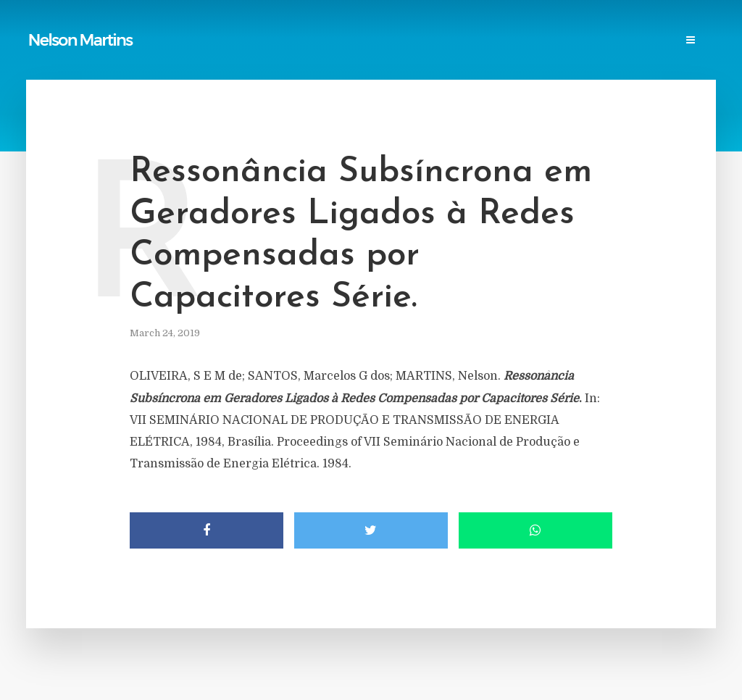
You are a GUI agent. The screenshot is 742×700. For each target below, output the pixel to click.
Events (574, 26)
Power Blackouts (304, 26)
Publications (112, 26)
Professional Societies (420, 26)
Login (50, 55)
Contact (630, 26)
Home (49, 26)
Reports (180, 26)
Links (231, 26)
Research (516, 26)
